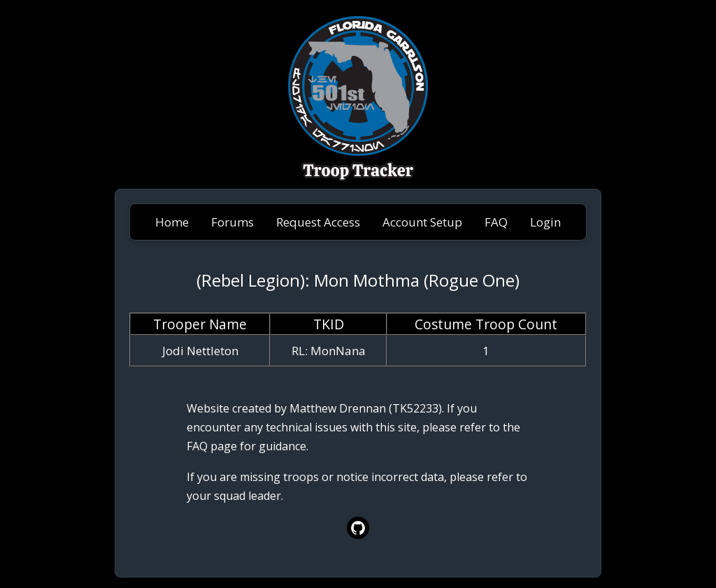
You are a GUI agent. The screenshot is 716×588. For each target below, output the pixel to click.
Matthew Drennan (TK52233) (366, 408)
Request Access (318, 222)
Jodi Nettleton (200, 351)
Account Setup (422, 222)
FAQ (496, 222)
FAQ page (212, 446)
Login (545, 222)
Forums (232, 222)
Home (172, 222)
